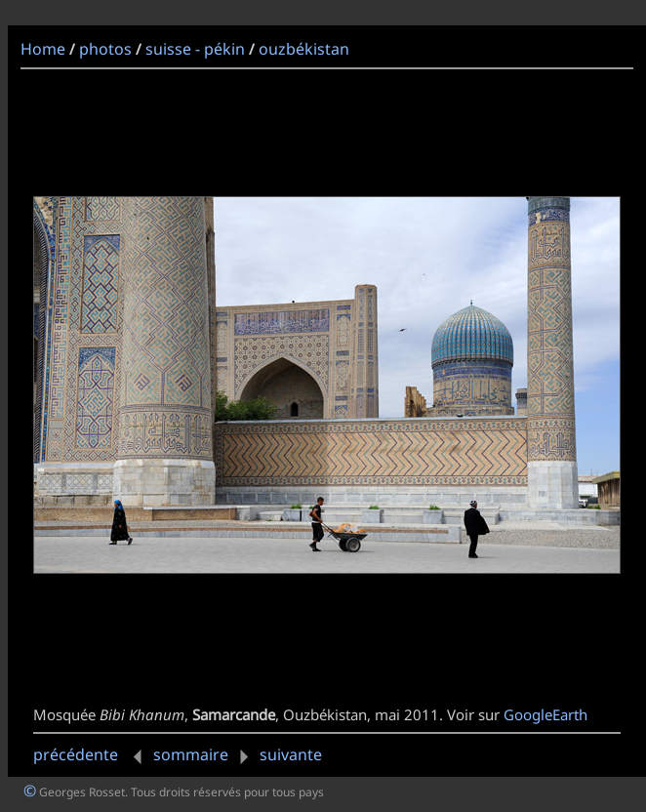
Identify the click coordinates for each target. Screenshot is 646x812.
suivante (277, 754)
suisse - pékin (195, 49)
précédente (91, 754)
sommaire (191, 754)
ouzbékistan (304, 49)
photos (105, 49)
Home (43, 49)
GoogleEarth (545, 714)
